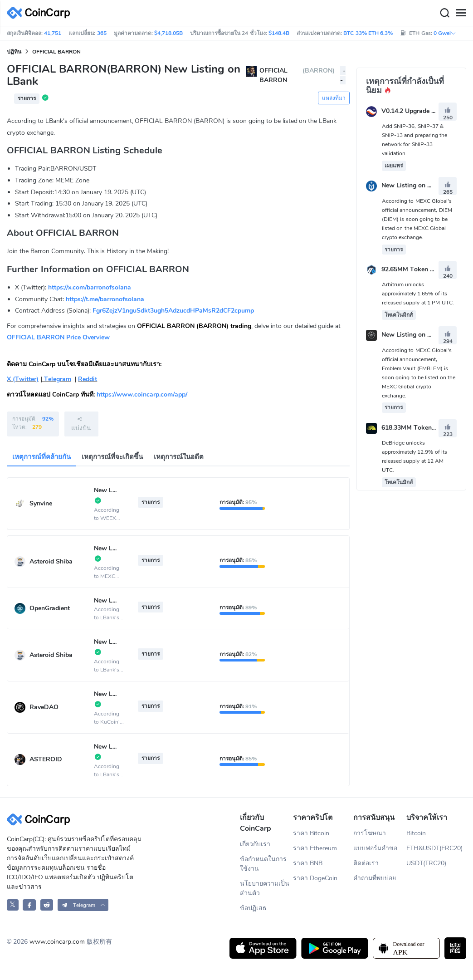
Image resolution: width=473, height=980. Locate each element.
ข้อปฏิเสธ (253, 908)
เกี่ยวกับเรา (255, 844)
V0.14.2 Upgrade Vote (413, 111)
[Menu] (461, 13)
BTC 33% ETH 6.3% (368, 33)
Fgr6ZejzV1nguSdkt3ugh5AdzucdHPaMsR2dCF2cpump (173, 311)
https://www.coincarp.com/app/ (142, 394)
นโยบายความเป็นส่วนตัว (265, 888)
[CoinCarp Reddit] (47, 905)
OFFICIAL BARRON (56, 52)
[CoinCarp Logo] (41, 13)
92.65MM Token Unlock (416, 269)
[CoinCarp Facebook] (29, 905)
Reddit (88, 379)
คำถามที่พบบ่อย (375, 878)
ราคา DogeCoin (315, 878)
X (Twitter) (23, 379)
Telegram (57, 379)
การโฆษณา (370, 833)
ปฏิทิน (14, 52)
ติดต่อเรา (366, 863)
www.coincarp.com (57, 942)
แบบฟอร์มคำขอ (375, 848)
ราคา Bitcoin (311, 833)
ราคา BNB (308, 863)
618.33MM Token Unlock (418, 428)
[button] (83, 905)
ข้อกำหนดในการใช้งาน (263, 864)
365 (102, 33)
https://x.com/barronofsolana (90, 287)
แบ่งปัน (81, 424)
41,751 (53, 33)
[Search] (444, 13)
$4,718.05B (168, 33)
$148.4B (279, 33)
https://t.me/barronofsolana (105, 299)
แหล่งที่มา (334, 98)
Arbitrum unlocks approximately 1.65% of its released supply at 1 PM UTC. (418, 294)
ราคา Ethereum (315, 848)
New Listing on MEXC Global (423, 186)
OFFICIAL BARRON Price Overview (58, 337)
